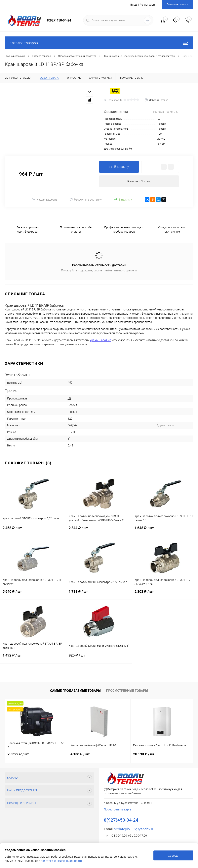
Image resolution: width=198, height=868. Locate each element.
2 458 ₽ (33, 531)
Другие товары (166, 425)
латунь (161, 139)
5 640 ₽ (33, 594)
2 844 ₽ (99, 531)
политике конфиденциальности (61, 861)
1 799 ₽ (99, 594)
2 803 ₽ (165, 594)
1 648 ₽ (165, 531)
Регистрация (148, 5)
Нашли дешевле (44, 199)
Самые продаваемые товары (75, 691)
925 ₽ (99, 658)
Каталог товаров (99, 43)
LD (159, 119)
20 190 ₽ (144, 754)
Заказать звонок (178, 4)
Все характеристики (166, 112)
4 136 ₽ (80, 754)
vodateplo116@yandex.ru (134, 829)
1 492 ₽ (33, 658)
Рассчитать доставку (86, 200)
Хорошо (173, 856)
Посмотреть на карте (118, 809)
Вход (134, 5)
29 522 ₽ (18, 754)
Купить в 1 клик (139, 181)
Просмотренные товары (127, 691)
